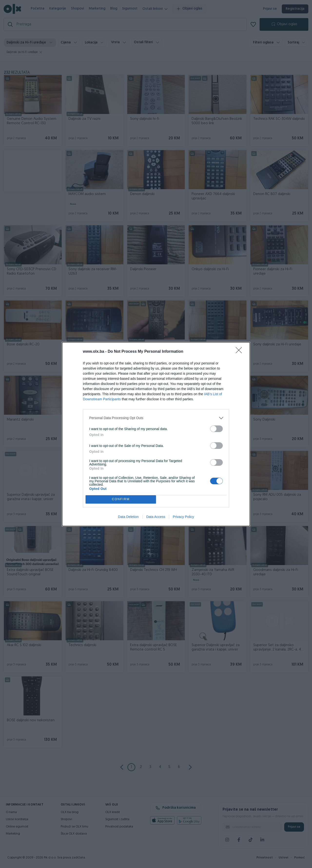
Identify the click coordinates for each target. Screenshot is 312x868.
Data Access (156, 517)
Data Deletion (128, 517)
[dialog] (156, 434)
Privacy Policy (183, 517)
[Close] (240, 352)
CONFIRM (121, 499)
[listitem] (156, 418)
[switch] (216, 429)
